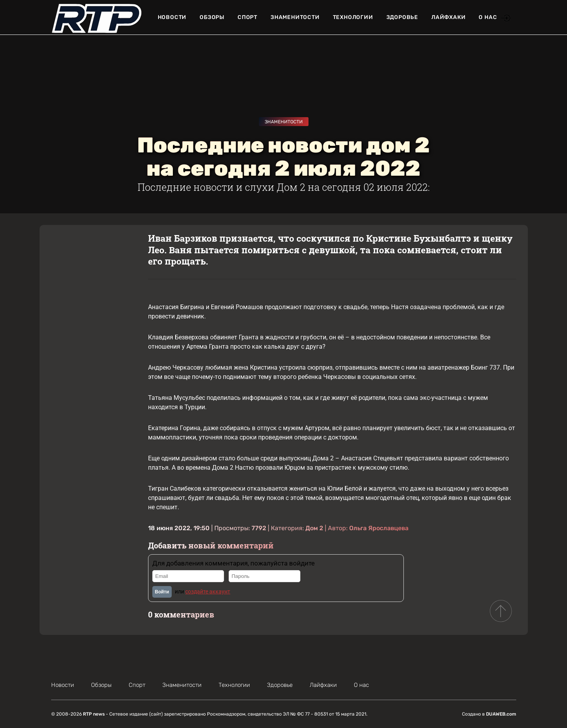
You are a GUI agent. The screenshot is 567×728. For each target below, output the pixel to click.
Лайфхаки (448, 17)
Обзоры (212, 17)
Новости (172, 17)
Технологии (353, 17)
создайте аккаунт (208, 591)
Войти (162, 592)
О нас (488, 17)
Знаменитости (295, 17)
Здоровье (402, 17)
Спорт (247, 17)
